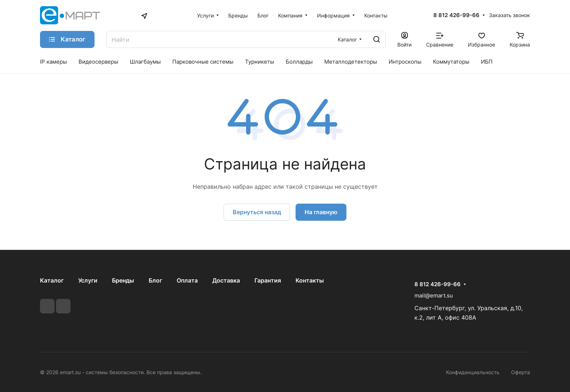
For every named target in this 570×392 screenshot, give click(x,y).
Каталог (52, 280)
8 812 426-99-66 (456, 15)
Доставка (226, 280)
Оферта (521, 372)
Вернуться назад (257, 212)
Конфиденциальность (473, 372)
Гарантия (268, 280)
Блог (155, 280)
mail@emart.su (434, 295)
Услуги (88, 280)
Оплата (187, 280)
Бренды (123, 280)
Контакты (310, 280)
